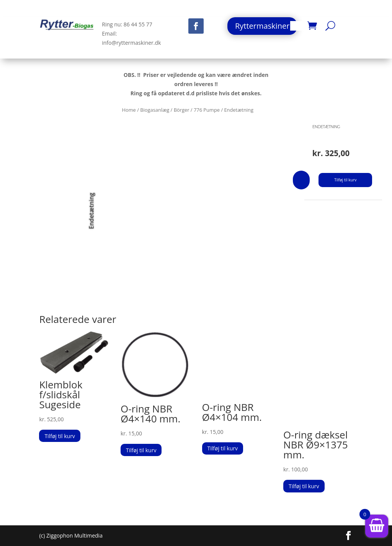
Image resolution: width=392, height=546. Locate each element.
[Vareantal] (301, 180)
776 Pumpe (207, 110)
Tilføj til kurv (345, 180)
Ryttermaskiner (262, 26)
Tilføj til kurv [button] (60, 436)
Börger (182, 110)
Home (129, 110)
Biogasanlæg (155, 110)
